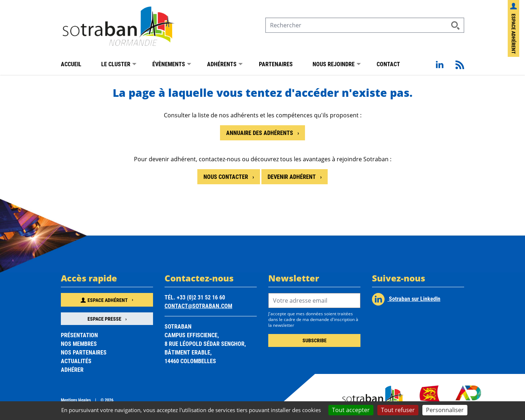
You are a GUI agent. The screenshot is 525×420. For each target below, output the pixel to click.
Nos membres (79, 344)
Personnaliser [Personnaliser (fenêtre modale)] (445, 410)
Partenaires (276, 64)
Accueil (71, 64)
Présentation (79, 335)
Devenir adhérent (292, 177)
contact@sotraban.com (198, 306)
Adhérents (222, 64)
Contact (388, 64)
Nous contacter (226, 177)
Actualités (76, 361)
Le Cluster (116, 64)
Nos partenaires (84, 352)
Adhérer (72, 369)
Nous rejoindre (334, 64)
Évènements (169, 64)
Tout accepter (351, 410)
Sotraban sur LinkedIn (406, 299)
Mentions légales (76, 400)
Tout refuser (398, 410)
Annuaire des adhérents (260, 133)
